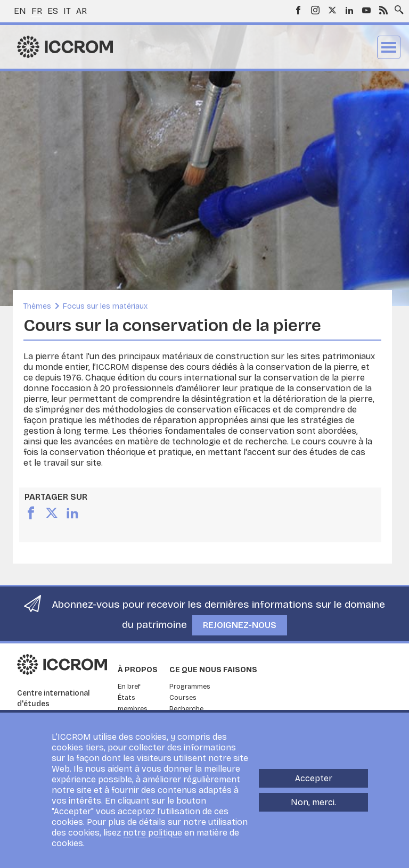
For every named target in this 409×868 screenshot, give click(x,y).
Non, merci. (313, 804)
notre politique (153, 835)
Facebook (298, 10)
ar (81, 11)
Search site (397, 7)
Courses (183, 698)
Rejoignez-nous (240, 625)
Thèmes (37, 306)
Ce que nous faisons (213, 670)
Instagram (315, 10)
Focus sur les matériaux (105, 306)
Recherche (186, 709)
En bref (129, 687)
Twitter (332, 10)
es (53, 11)
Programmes (190, 687)
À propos (138, 670)
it (67, 11)
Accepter (314, 780)
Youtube (366, 10)
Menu (389, 47)
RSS (383, 10)
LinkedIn (349, 10)
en (20, 11)
